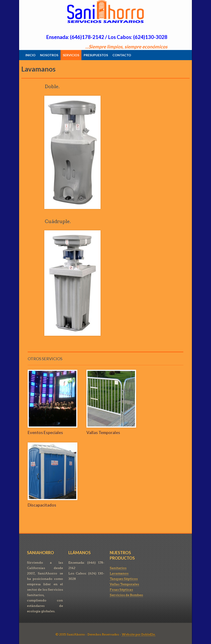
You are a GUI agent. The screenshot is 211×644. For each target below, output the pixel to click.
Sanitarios (118, 568)
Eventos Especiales (45, 433)
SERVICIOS (71, 55)
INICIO (30, 55)
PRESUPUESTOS (96, 55)
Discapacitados (42, 505)
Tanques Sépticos (124, 579)
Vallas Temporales (103, 433)
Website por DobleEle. (139, 634)
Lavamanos (119, 573)
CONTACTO (122, 55)
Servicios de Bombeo (126, 595)
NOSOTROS (49, 55)
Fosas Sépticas (121, 590)
